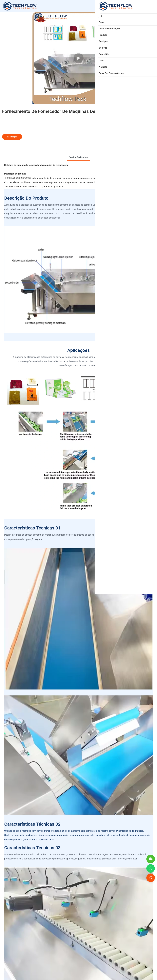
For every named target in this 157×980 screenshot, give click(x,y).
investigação (12, 137)
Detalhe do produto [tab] (78, 157)
